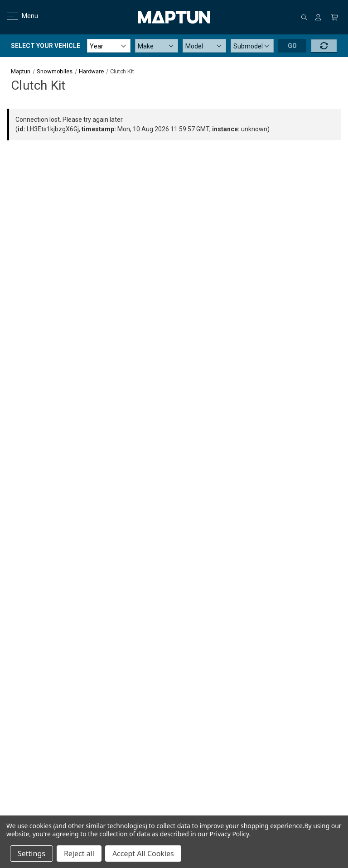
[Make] (157, 46)
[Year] (109, 46)
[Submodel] (252, 46)
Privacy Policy (229, 834)
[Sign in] (318, 17)
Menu (17, 16)
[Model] (204, 46)
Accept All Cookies (143, 854)
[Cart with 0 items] (334, 17)
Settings (31, 854)
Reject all (79, 854)
